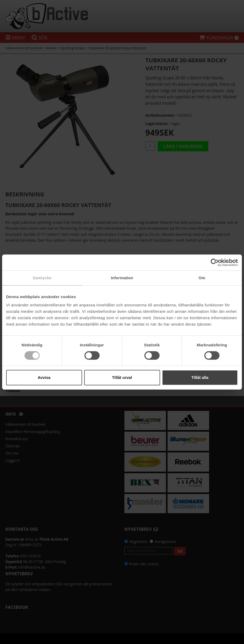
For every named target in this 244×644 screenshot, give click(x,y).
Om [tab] (202, 278)
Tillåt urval (122, 377)
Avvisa (44, 377)
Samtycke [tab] (42, 278)
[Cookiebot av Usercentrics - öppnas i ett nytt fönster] (215, 262)
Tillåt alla (200, 377)
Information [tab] (122, 278)
